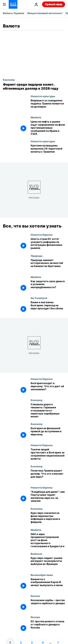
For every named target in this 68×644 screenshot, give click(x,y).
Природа (37, 256)
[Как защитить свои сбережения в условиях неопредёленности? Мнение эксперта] (48, 286)
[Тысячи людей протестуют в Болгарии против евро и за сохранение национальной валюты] (48, 454)
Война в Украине (14, 13)
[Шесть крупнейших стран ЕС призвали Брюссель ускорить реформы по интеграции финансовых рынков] (48, 244)
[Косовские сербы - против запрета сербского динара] (48, 605)
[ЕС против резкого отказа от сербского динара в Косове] (48, 626)
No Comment (39, 298)
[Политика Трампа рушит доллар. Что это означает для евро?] (48, 475)
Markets (36, 117)
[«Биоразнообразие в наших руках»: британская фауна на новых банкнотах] (48, 265)
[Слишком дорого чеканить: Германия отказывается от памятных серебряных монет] (48, 411)
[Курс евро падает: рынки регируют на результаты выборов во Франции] (48, 563)
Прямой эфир (54, 4)
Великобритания (42, 575)
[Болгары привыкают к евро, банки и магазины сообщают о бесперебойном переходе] (48, 307)
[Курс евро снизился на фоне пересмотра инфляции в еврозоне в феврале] (48, 518)
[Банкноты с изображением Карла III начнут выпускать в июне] (48, 584)
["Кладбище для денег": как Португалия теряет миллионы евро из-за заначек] (48, 497)
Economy (9, 80)
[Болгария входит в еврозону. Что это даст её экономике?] (48, 388)
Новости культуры (43, 96)
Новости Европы (42, 235)
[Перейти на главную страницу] (13, 4)
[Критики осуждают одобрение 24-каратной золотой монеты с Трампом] (48, 150)
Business (36, 554)
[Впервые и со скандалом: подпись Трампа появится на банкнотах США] (48, 105)
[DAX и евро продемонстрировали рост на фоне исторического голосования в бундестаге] (48, 540)
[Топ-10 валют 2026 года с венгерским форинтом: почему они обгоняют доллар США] (34, 86)
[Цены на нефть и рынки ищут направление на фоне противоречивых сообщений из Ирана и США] (48, 128)
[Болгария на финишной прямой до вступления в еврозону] (48, 433)
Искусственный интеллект (45, 13)
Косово (35, 596)
